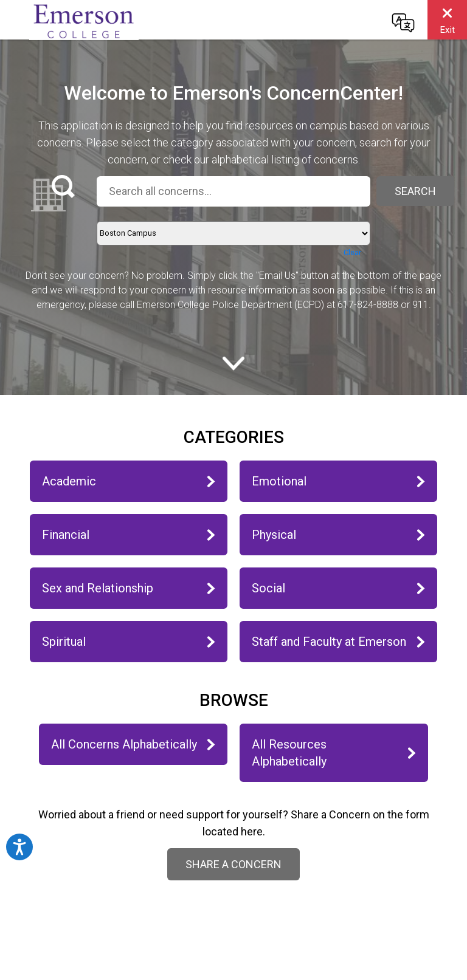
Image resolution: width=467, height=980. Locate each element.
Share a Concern (233, 864)
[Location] (233, 233)
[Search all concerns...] (233, 191)
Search (415, 191)
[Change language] (403, 22)
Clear (352, 252)
